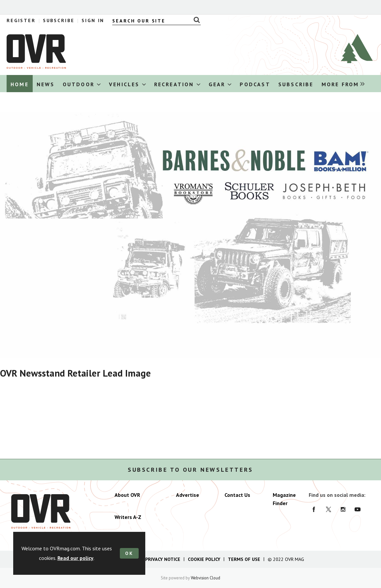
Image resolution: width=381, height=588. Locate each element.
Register (21, 20)
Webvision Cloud (206, 578)
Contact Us (237, 495)
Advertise (188, 495)
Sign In (93, 20)
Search (195, 20)
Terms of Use (244, 559)
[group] (341, 84)
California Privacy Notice (149, 559)
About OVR (127, 495)
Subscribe (59, 20)
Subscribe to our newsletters (190, 470)
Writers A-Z (128, 517)
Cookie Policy (204, 559)
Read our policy (75, 558)
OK (129, 553)
